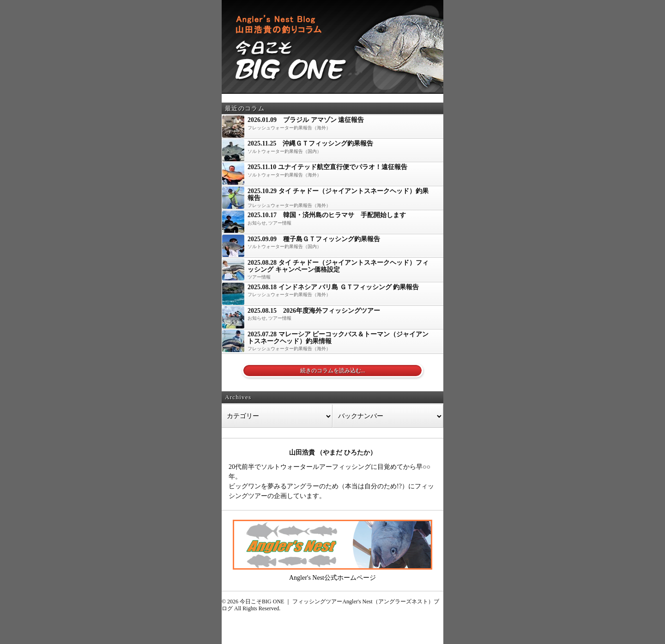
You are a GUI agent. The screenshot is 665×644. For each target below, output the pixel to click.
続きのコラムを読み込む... (333, 371)
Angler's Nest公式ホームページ (332, 578)
